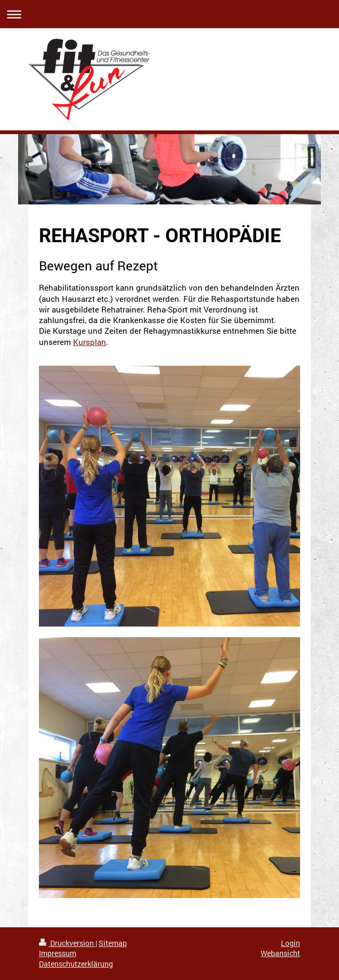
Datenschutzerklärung (76, 964)
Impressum (58, 953)
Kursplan (90, 342)
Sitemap (113, 943)
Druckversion (67, 943)
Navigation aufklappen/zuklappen (170, 14)
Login (290, 943)
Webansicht (280, 953)
